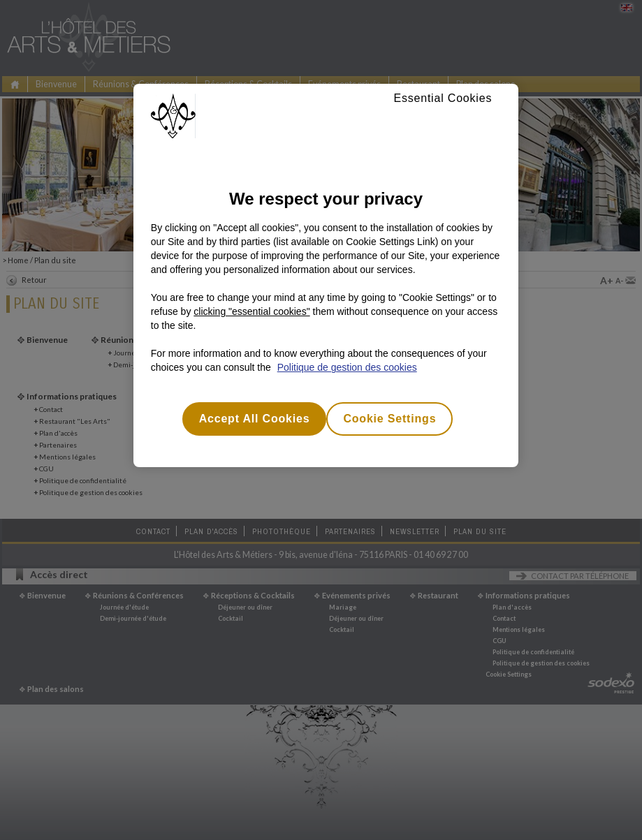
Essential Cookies (443, 98)
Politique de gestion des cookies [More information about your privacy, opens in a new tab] (347, 367)
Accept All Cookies (255, 419)
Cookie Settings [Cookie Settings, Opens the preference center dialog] (389, 419)
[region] (326, 275)
